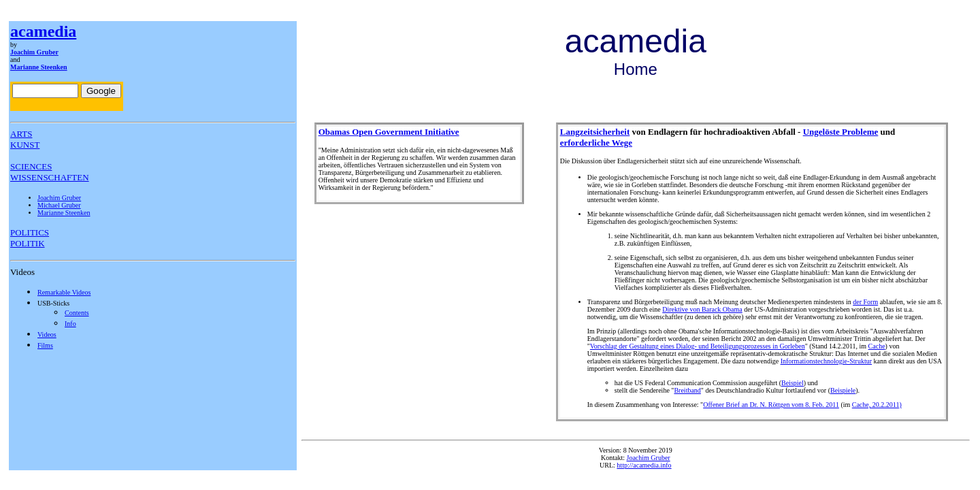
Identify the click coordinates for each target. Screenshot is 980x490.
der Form (865, 302)
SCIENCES (31, 166)
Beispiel (793, 383)
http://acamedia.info (644, 465)
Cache (877, 346)
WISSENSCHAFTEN (50, 177)
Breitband (687, 390)
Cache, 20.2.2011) (877, 405)
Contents (77, 313)
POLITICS (30, 232)
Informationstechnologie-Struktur (826, 361)
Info (70, 324)
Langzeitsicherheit (595, 132)
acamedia (43, 31)
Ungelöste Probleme (841, 132)
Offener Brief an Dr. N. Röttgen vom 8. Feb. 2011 (771, 405)
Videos (47, 334)
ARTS (21, 134)
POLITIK (28, 243)
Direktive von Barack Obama (702, 309)
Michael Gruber (59, 205)
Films (45, 345)
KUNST (25, 145)
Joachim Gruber (34, 52)
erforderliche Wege (596, 143)
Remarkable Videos (64, 292)
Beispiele (843, 390)
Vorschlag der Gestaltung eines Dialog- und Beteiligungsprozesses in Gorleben (698, 346)
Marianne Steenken (39, 67)
